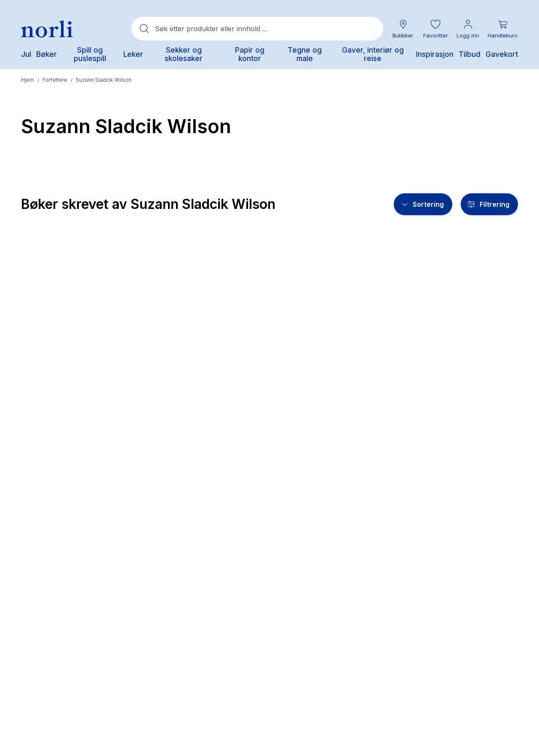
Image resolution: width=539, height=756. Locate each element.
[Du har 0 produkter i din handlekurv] (503, 29)
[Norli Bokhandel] (47, 29)
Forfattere (55, 80)
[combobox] (257, 29)
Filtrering (495, 204)
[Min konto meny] (468, 29)
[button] (435, 29)
